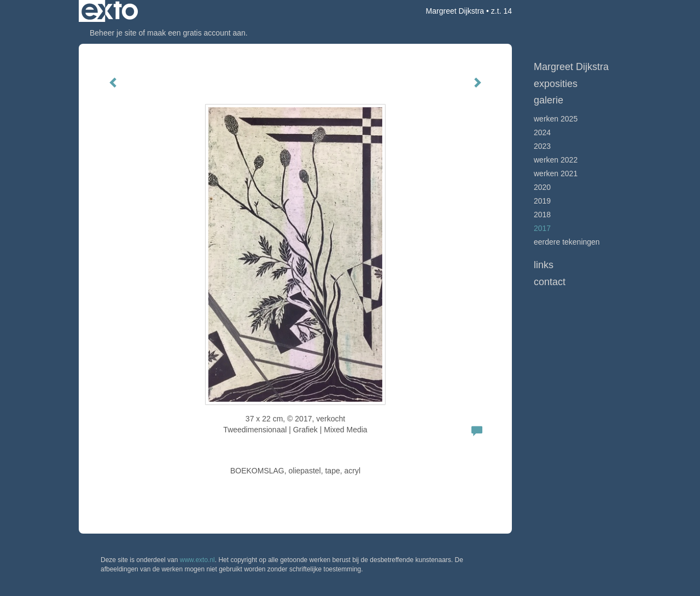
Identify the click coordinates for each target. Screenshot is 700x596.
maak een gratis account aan (196, 33)
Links (544, 265)
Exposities (556, 84)
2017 (542, 228)
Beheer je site (113, 33)
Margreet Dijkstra (455, 11)
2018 (542, 215)
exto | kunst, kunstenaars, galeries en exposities (110, 11)
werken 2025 (556, 119)
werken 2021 (556, 173)
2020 (542, 187)
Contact (550, 282)
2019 (542, 201)
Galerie (549, 100)
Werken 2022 (556, 160)
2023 (542, 146)
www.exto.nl (197, 560)
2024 (542, 132)
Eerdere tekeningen (567, 242)
